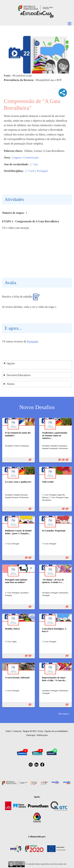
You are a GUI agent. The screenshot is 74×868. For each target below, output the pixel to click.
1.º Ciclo (30, 171)
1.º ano (34, 164)
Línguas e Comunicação (25, 157)
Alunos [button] (11, 384)
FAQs (40, 731)
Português (43, 171)
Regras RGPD (30, 731)
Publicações (42, 735)
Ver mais (63, 714)
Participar (31, 735)
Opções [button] (11, 363)
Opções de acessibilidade (56, 731)
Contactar (17, 731)
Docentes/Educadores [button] (19, 375)
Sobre (8, 731)
